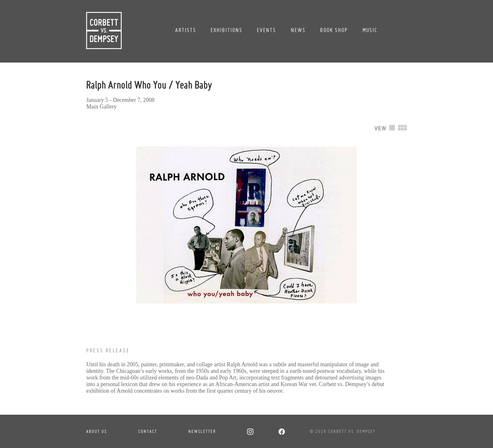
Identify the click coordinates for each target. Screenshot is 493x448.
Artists (186, 30)
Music (370, 30)
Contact (148, 431)
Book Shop (334, 30)
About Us (97, 431)
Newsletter (202, 431)
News (298, 30)
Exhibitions (227, 30)
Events (266, 30)
